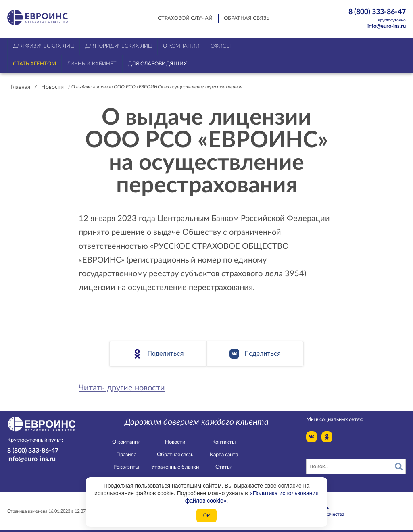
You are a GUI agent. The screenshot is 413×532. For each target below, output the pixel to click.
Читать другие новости (122, 388)
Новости (52, 87)
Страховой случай (185, 18)
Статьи (224, 467)
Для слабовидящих (157, 64)
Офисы (221, 46)
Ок (206, 515)
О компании (126, 442)
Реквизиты (126, 467)
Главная (20, 87)
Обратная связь (247, 18)
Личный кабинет (92, 64)
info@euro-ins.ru (387, 26)
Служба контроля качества (315, 514)
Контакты (224, 442)
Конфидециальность (308, 508)
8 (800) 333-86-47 (372, 16)
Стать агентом (34, 64)
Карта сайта (224, 455)
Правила (126, 455)
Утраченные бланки (175, 467)
